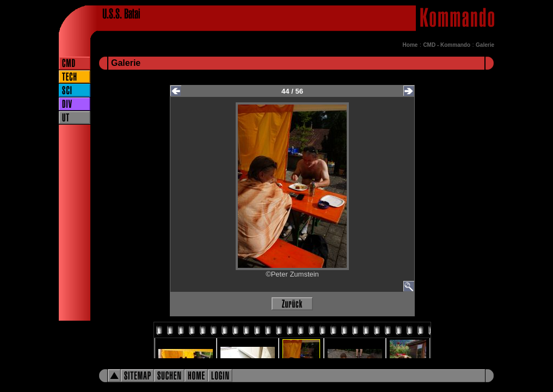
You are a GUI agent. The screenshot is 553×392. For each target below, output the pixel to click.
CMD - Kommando (447, 45)
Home (410, 45)
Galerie (485, 45)
